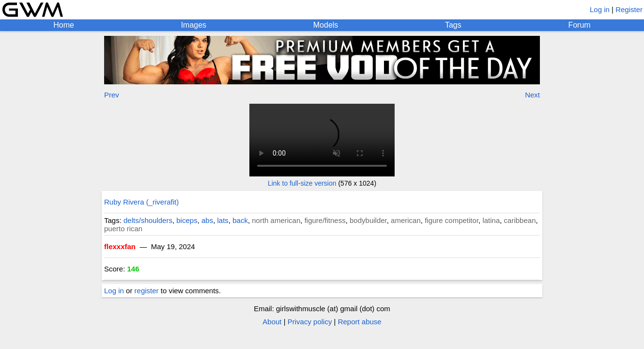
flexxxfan (120, 246)
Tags (453, 25)
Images (194, 25)
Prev (112, 95)
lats (223, 220)
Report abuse (360, 322)
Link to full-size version (302, 183)
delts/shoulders (148, 220)
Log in (600, 9)
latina (491, 220)
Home (64, 25)
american (406, 220)
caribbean (520, 220)
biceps (187, 220)
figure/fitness (325, 220)
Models (326, 25)
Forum (579, 25)
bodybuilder (368, 220)
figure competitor (452, 220)
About (272, 322)
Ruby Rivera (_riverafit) (141, 202)
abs (207, 220)
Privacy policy (310, 322)
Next (532, 95)
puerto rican (123, 229)
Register (629, 9)
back (240, 220)
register (147, 291)
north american (276, 220)
